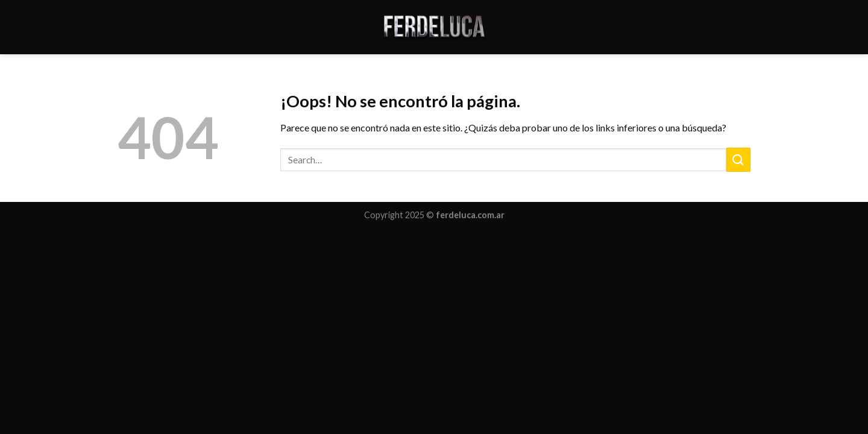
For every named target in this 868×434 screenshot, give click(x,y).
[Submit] (738, 159)
